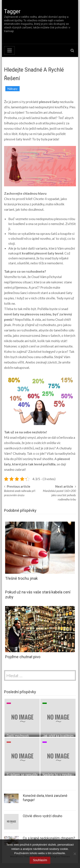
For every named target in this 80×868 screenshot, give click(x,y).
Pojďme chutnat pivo (23, 657)
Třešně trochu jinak (21, 578)
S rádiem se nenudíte (22, 775)
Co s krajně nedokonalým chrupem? (49, 838)
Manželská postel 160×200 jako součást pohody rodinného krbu (59, 495)
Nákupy (12, 89)
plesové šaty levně (17, 139)
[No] (75, 854)
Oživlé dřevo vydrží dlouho (43, 816)
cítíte (41, 298)
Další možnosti (18, 736)
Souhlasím (40, 860)
